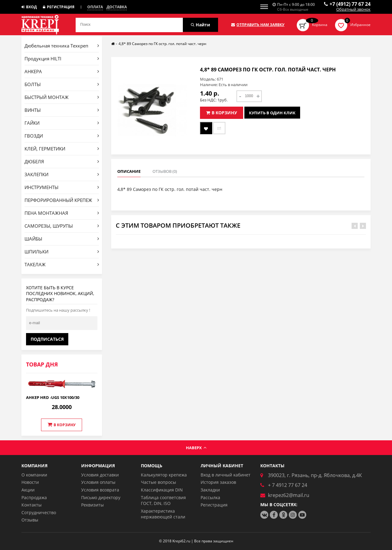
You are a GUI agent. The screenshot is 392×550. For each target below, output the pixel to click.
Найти (200, 25)
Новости (30, 482)
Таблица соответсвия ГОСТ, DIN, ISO (163, 501)
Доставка (117, 7)
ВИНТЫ (62, 110)
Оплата (95, 7)
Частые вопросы (158, 482)
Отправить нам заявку (258, 25)
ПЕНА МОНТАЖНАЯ (62, 213)
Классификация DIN (162, 490)
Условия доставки (100, 475)
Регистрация (59, 7)
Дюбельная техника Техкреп (62, 46)
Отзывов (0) (165, 171)
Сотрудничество (39, 512)
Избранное (360, 25)
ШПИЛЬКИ (62, 252)
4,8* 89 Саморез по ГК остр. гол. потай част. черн (162, 44)
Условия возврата (100, 490)
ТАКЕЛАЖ (62, 264)
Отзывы (30, 520)
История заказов (218, 482)
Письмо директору (101, 497)
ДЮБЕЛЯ (62, 161)
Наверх (196, 448)
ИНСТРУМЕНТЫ (62, 187)
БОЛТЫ (62, 84)
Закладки (210, 490)
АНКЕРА (62, 71)
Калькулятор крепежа (164, 475)
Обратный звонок (353, 9)
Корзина (320, 25)
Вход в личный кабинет (226, 475)
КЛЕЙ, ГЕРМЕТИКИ (62, 149)
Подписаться (47, 339)
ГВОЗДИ (62, 136)
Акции (28, 490)
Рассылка (210, 497)
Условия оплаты (98, 482)
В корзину (62, 425)
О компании (34, 475)
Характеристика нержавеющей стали (163, 514)
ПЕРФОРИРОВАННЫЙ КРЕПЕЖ (62, 200)
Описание (129, 171)
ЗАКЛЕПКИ (62, 174)
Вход (29, 7)
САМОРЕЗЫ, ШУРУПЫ (62, 226)
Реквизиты (92, 505)
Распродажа (34, 497)
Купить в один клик (272, 113)
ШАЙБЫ (62, 239)
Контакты (32, 505)
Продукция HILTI (62, 59)
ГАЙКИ (62, 123)
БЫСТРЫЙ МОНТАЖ (62, 97)
